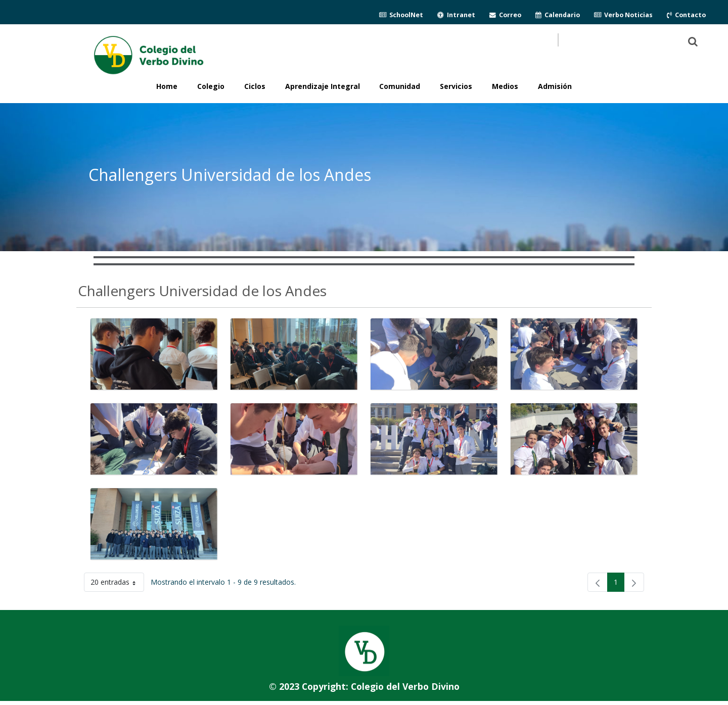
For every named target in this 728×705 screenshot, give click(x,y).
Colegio (211, 86)
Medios (505, 86)
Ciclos (255, 86)
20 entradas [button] (117, 584)
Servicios (456, 86)
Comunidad (400, 86)
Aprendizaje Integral (323, 86)
